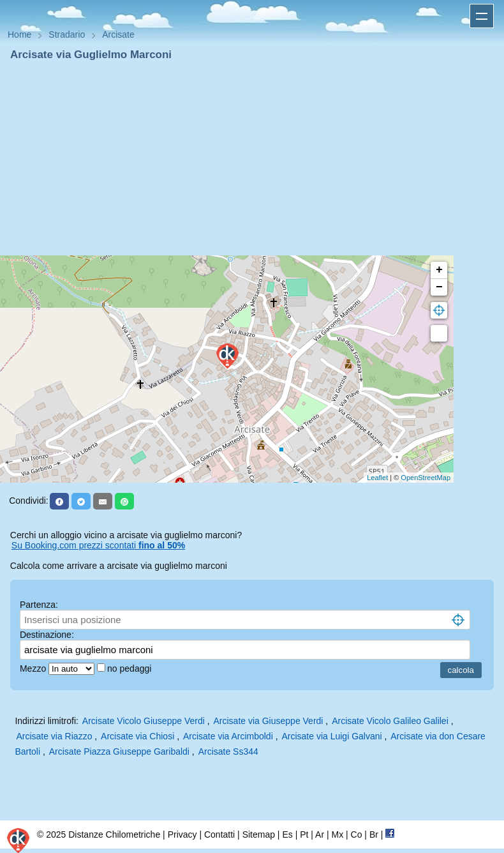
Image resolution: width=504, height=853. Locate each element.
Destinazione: (47, 635)
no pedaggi (130, 668)
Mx (337, 834)
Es (287, 834)
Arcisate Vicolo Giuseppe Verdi (144, 721)
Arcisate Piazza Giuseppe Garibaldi (119, 751)
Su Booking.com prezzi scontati (98, 545)
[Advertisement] (252, 158)
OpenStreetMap (426, 478)
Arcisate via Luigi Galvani (331, 736)
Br (374, 834)
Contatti (219, 834)
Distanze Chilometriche (114, 834)
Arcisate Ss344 (228, 751)
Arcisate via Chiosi (137, 736)
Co (357, 834)
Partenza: (39, 605)
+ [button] (439, 270)
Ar (320, 834)
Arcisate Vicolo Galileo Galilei (390, 721)
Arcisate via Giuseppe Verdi (268, 721)
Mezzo (34, 668)
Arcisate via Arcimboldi (228, 736)
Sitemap (259, 834)
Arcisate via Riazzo (54, 736)
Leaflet (377, 478)
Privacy (182, 834)
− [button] (439, 287)
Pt (304, 834)
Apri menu (482, 16)
